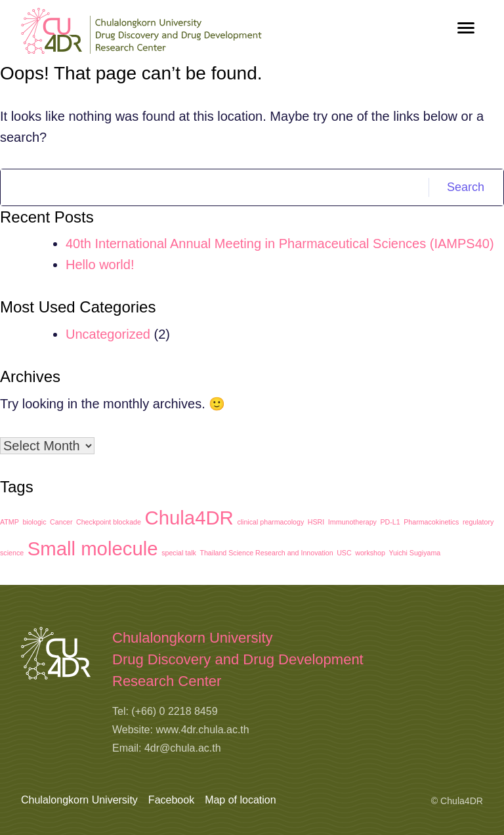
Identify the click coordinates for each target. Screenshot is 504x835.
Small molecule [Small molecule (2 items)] (93, 548)
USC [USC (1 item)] (344, 553)
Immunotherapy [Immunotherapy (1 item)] (352, 522)
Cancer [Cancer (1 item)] (61, 522)
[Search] (215, 187)
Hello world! (100, 265)
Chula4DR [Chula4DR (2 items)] (189, 518)
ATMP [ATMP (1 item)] (10, 522)
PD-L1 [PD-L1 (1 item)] (390, 522)
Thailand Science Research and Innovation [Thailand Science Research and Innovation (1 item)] (266, 553)
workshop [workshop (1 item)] (370, 553)
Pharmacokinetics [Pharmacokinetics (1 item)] (431, 522)
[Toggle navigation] (466, 28)
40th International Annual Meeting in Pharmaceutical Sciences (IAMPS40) (280, 244)
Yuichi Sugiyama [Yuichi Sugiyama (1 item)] (414, 553)
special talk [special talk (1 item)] (179, 553)
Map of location (241, 800)
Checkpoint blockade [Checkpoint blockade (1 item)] (109, 522)
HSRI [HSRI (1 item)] (316, 522)
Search (466, 187)
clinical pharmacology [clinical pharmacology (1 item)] (270, 522)
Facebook (171, 800)
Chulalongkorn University (79, 800)
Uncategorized (108, 334)
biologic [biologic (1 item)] (34, 522)
